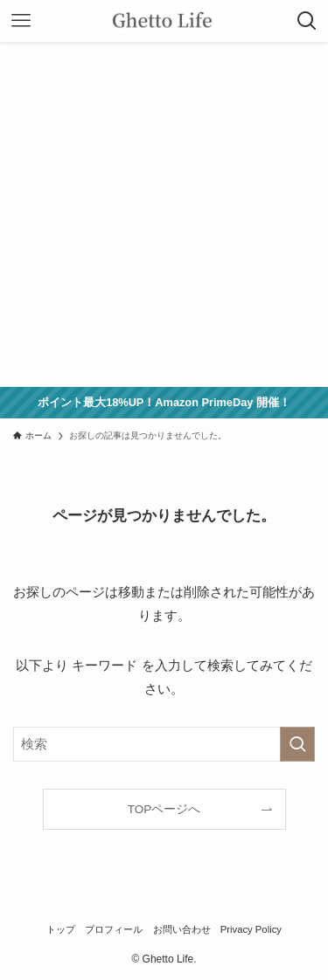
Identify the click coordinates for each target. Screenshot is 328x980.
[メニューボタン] (21, 21)
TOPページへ (164, 809)
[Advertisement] (164, 214)
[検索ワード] (164, 744)
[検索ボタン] (307, 21)
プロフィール (114, 929)
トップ (61, 929)
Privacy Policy (251, 929)
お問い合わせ (182, 929)
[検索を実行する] (297, 744)
